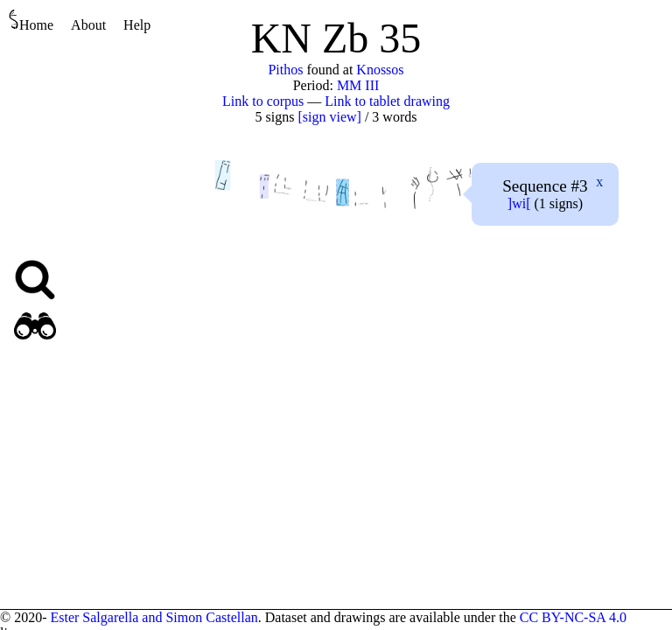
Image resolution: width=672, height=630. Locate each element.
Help (137, 25)
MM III (358, 85)
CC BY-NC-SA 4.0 (573, 617)
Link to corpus (263, 101)
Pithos (285, 70)
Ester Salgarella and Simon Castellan (154, 617)
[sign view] (329, 117)
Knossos (380, 70)
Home (31, 21)
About (88, 25)
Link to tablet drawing (387, 101)
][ (519, 203)
